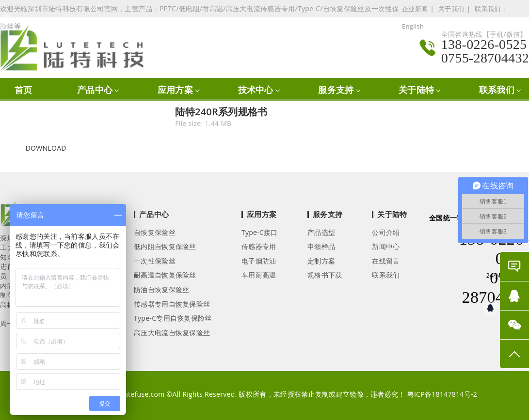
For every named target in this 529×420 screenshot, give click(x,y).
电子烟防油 (259, 261)
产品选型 (321, 232)
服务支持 (336, 90)
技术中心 (256, 90)
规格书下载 (325, 275)
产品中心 (95, 90)
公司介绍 (386, 232)
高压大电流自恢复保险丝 (172, 333)
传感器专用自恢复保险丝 (172, 304)
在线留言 (386, 261)
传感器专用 (259, 246)
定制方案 (321, 261)
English (413, 26)
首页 (24, 90)
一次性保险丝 (155, 261)
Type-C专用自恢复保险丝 (173, 318)
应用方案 (175, 90)
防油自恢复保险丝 (161, 289)
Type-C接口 (260, 232)
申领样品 (321, 246)
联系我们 (488, 9)
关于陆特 (416, 90)
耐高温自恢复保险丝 (165, 275)
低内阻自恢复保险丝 (165, 246)
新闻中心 (386, 246)
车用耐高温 (259, 275)
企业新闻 (415, 9)
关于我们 (451, 9)
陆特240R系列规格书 (221, 112)
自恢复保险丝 (155, 232)
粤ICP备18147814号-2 (442, 394)
